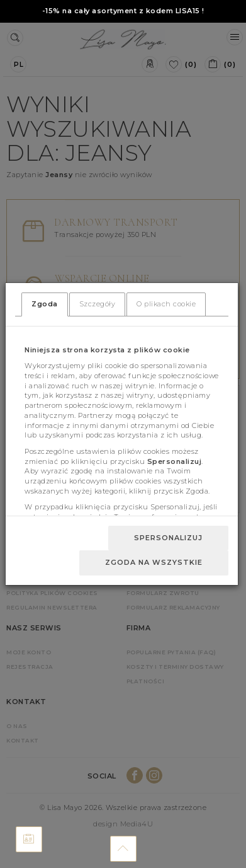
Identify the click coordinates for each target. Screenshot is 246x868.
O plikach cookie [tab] (166, 304)
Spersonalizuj (168, 538)
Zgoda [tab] (45, 304)
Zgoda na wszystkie (154, 562)
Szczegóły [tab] (98, 304)
